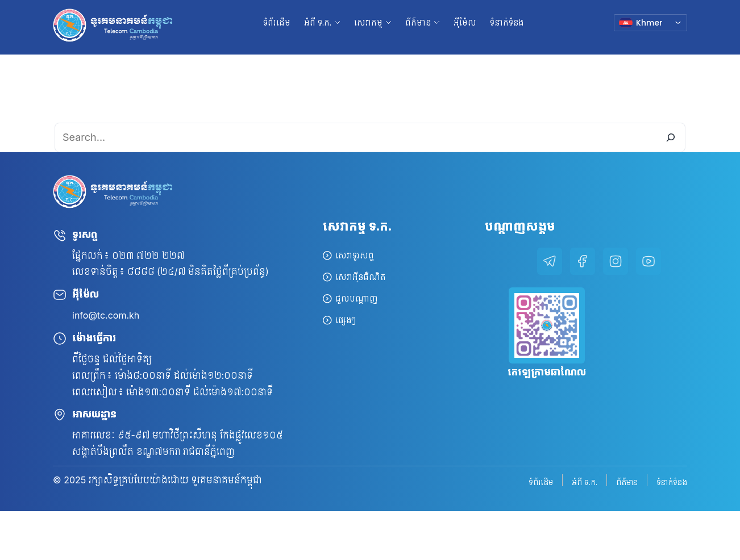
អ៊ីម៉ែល (465, 23)
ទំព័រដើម (277, 23)
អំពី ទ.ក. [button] (318, 23)
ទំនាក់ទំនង (507, 23)
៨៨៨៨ (141, 271)
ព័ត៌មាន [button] (418, 23)
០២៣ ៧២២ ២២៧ (148, 256)
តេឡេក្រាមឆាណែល (547, 372)
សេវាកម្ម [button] (368, 23)
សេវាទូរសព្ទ (355, 255)
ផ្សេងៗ (346, 320)
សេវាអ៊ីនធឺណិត (361, 277)
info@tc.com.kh (106, 315)
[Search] (671, 137)
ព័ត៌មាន (627, 481)
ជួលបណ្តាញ (357, 298)
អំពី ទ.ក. (585, 481)
